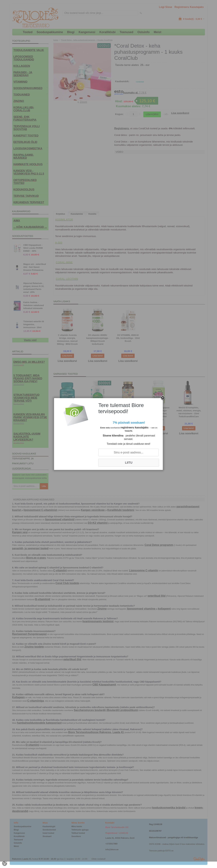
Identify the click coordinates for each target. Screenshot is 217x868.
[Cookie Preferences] (5, 863)
